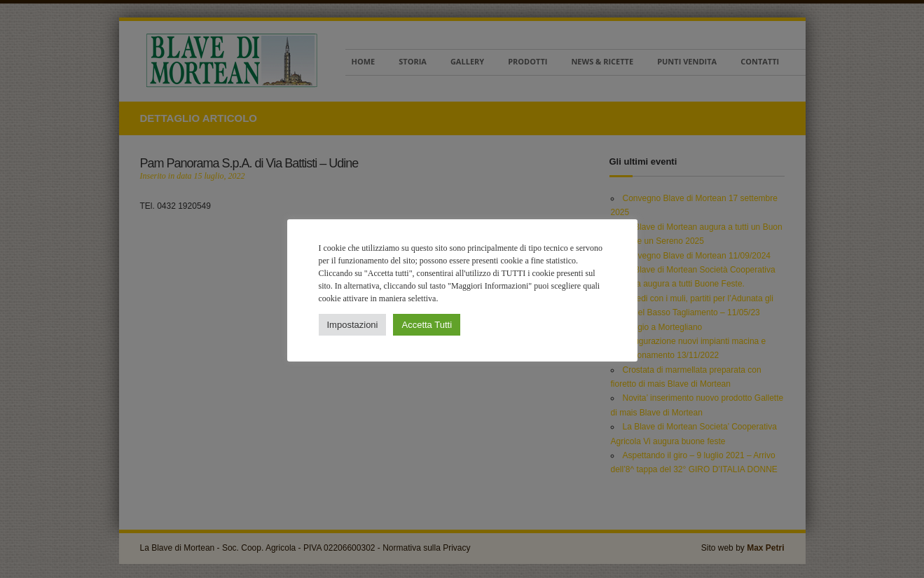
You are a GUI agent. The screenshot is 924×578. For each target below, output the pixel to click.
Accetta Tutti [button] (427, 325)
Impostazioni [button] (353, 325)
